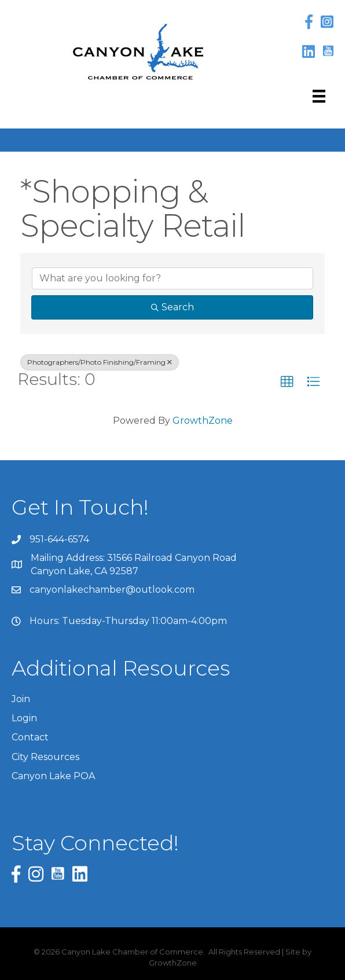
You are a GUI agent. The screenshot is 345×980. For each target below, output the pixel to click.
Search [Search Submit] (172, 307)
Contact (30, 737)
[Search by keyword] (172, 278)
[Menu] (319, 96)
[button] (287, 382)
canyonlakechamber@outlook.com (112, 590)
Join (21, 699)
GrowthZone (203, 421)
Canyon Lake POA (53, 776)
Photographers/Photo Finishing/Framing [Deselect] (100, 362)
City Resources (45, 757)
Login (24, 718)
